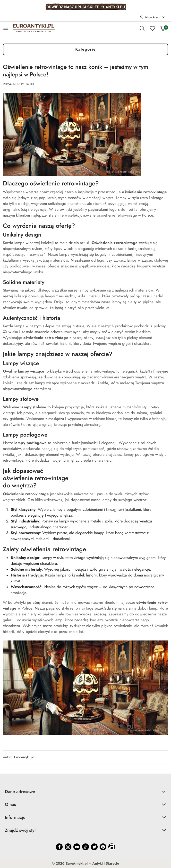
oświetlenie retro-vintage (36, 478)
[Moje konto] (152, 17)
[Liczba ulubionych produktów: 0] (152, 28)
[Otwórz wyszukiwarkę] (142, 28)
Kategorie (86, 49)
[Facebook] (59, 847)
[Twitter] (94, 847)
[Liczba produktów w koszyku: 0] (162, 28)
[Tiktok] (85, 847)
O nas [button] (85, 804)
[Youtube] (77, 847)
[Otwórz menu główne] (6, 28)
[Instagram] (68, 847)
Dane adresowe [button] (85, 791)
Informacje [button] (85, 817)
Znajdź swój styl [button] (85, 830)
